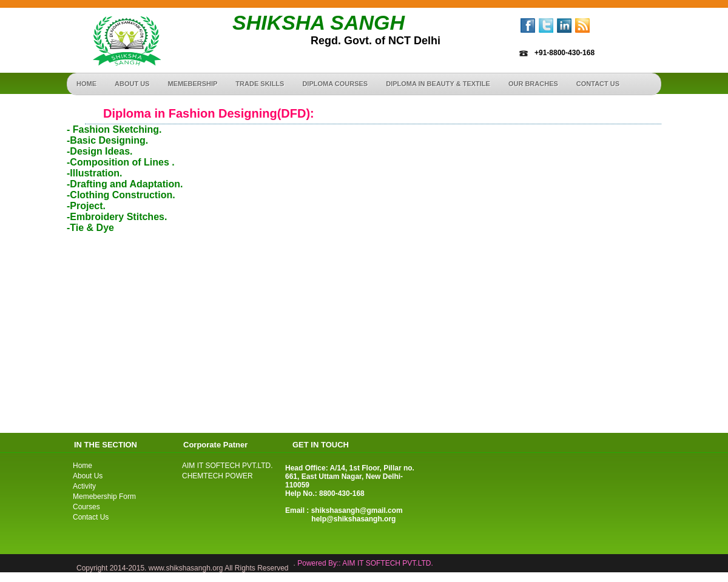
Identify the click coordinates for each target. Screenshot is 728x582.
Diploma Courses (335, 84)
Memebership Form (104, 497)
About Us (132, 84)
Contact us (598, 84)
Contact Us (91, 517)
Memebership (192, 84)
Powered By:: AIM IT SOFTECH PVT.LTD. (365, 563)
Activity (84, 486)
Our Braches (533, 84)
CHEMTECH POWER (217, 476)
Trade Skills (260, 84)
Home (86, 84)
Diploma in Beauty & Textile (438, 84)
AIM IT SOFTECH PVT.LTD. (227, 466)
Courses (86, 507)
